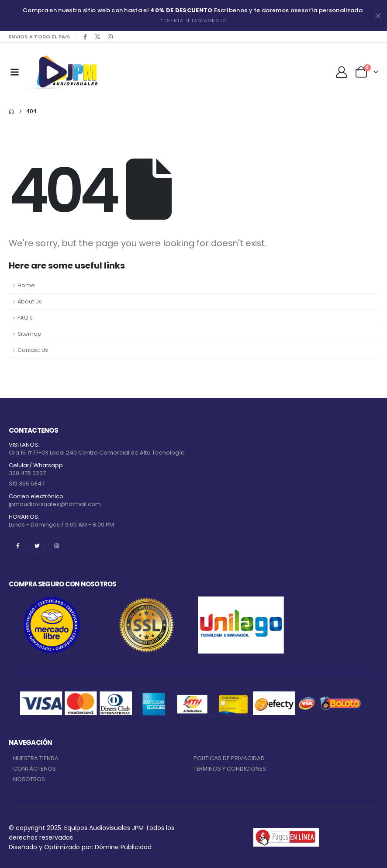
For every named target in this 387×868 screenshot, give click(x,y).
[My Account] (342, 72)
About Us (30, 301)
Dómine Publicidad (123, 847)
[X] (98, 37)
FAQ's (25, 318)
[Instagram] (111, 37)
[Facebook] (85, 37)
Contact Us (33, 350)
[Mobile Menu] (14, 72)
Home (26, 285)
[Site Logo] (66, 72)
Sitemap (29, 334)
